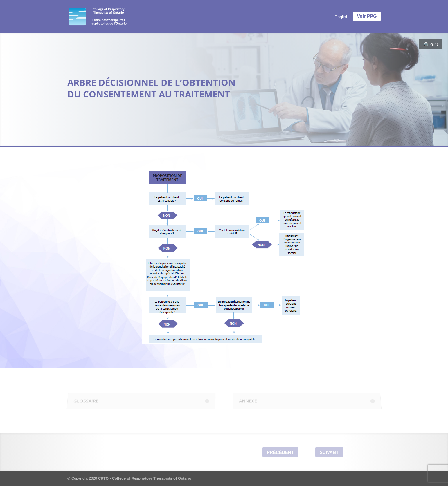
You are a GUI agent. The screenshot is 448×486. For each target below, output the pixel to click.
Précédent (280, 452)
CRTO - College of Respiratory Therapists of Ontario (145, 478)
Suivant (329, 452)
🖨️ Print (431, 44)
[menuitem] (341, 17)
